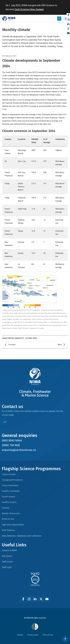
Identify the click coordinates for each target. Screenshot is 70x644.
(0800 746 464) (11, 445)
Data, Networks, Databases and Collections (22, 536)
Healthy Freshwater (11, 491)
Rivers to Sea (8, 519)
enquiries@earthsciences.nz (19, 450)
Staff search (7, 562)
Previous (12, 345)
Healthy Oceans (9, 502)
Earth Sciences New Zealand (29, 9)
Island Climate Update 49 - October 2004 (20, 338)
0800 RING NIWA (12, 441)
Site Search (7, 556)
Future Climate (9, 474)
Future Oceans (9, 497)
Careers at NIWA (9, 550)
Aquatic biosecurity (11, 513)
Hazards (6, 508)
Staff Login (7, 567)
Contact (20, 635)
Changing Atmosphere (12, 480)
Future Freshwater (10, 485)
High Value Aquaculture (13, 525)
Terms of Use (48, 635)
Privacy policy (33, 635)
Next (60, 345)
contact (5, 415)
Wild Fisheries (8, 530)
